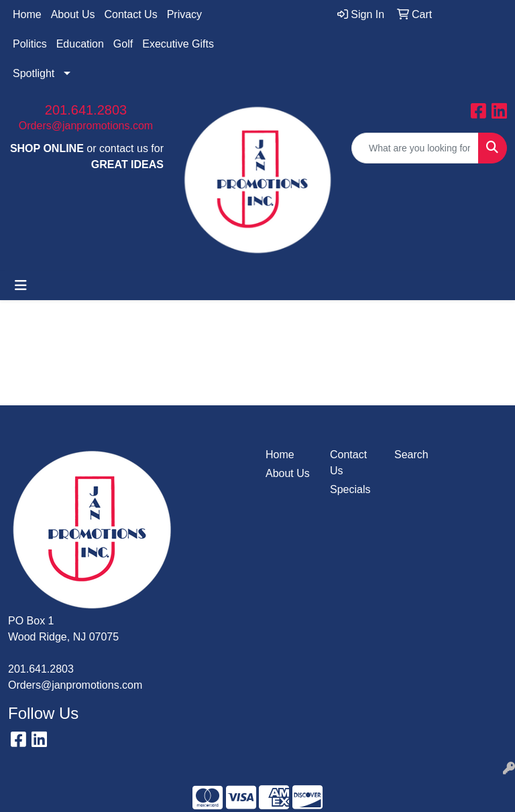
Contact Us (131, 14)
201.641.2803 (86, 110)
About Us (73, 14)
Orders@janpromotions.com (86, 126)
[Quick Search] (415, 148)
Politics (30, 44)
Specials (350, 489)
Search (411, 455)
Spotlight (34, 73)
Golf (123, 44)
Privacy (184, 14)
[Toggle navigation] (21, 285)
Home (27, 14)
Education (80, 44)
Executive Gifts (178, 44)
